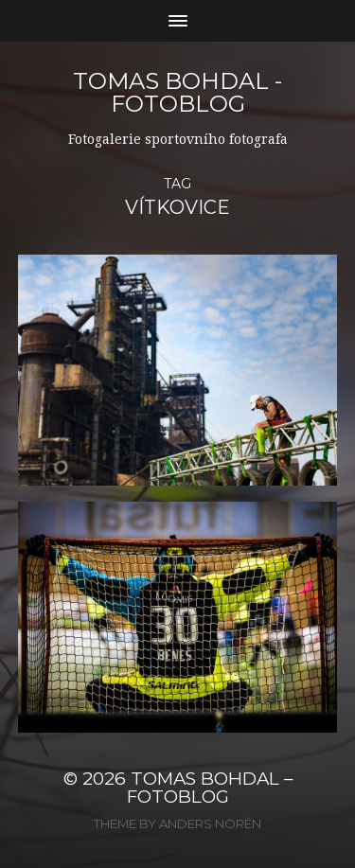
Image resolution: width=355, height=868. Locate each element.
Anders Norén (210, 824)
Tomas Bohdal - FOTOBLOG (177, 92)
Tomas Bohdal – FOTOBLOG (210, 788)
